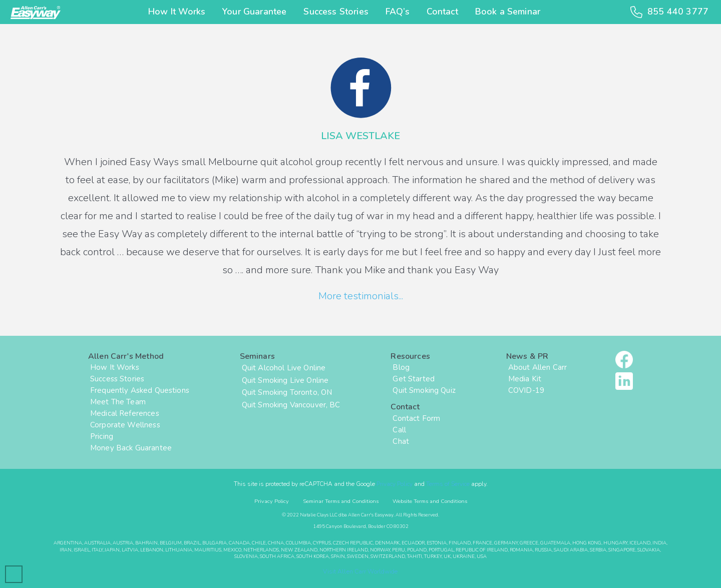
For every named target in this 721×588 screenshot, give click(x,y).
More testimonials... (361, 296)
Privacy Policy (395, 484)
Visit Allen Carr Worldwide (360, 571)
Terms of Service (448, 484)
